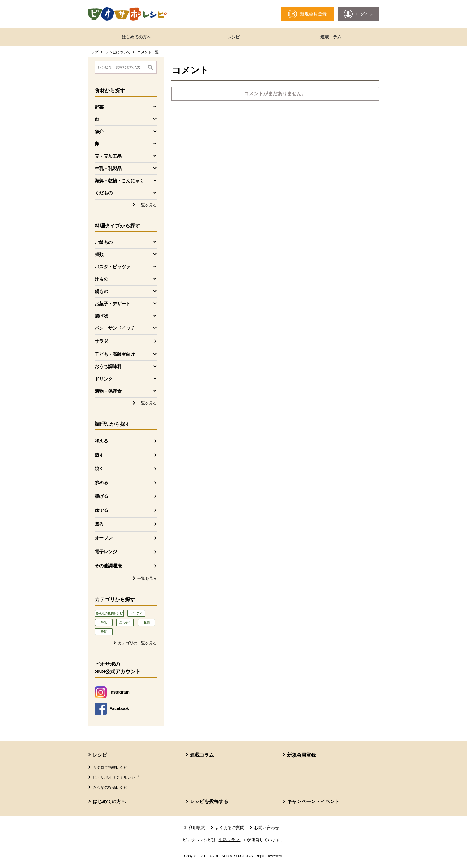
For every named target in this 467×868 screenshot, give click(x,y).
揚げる (101, 496)
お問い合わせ (267, 828)
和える (101, 441)
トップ (93, 52)
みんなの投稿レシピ (109, 613)
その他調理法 (108, 566)
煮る (99, 524)
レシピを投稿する (209, 801)
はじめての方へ (136, 37)
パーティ (136, 613)
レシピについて (118, 52)
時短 (104, 632)
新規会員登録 (301, 755)
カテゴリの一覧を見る (137, 643)
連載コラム (331, 37)
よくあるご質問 (230, 828)
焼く (99, 469)
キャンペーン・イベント (313, 801)
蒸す (99, 455)
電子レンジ (106, 552)
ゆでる (101, 510)
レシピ (233, 37)
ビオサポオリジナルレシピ (116, 777)
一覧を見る (147, 205)
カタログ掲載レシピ (110, 768)
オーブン (104, 538)
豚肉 (147, 622)
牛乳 (104, 622)
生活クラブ (232, 840)
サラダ (101, 341)
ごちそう (125, 622)
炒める (101, 483)
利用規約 (197, 828)
